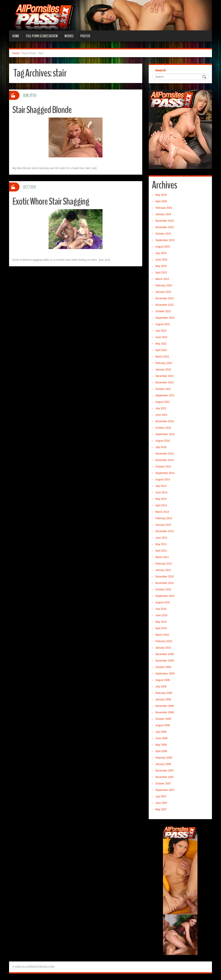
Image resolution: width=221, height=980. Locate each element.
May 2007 (161, 809)
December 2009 (165, 654)
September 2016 (165, 434)
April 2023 (161, 273)
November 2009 (165, 661)
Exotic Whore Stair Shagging (51, 201)
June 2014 (161, 492)
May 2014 (161, 499)
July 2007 (161, 797)
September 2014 (165, 473)
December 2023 (165, 221)
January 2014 (163, 525)
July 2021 (161, 408)
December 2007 (165, 771)
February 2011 (164, 564)
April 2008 (161, 751)
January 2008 (163, 764)
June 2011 (161, 538)
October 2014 (163, 467)
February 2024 (164, 208)
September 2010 (165, 596)
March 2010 (162, 635)
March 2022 (162, 357)
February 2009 (164, 693)
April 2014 (161, 505)
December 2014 (165, 454)
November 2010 (165, 583)
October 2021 (163, 389)
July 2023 (161, 253)
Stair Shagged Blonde (42, 110)
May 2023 (161, 266)
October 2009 (163, 667)
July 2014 (161, 486)
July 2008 (161, 732)
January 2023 (163, 292)
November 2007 (165, 777)
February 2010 (164, 641)
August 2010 (163, 602)
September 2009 (165, 674)
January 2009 (163, 699)
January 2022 (163, 370)
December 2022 (165, 298)
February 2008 (164, 758)
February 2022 (164, 363)
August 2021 (163, 402)
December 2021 (165, 376)
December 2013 (165, 531)
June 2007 (161, 803)
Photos (85, 36)
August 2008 (163, 725)
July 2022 (161, 331)
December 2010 (165, 577)
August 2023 (163, 247)
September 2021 (165, 395)
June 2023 (161, 260)
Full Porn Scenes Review (42, 36)
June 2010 (161, 615)
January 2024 (163, 214)
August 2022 (163, 324)
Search (161, 70)
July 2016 (161, 447)
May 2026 (161, 195)
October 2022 (163, 311)
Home (16, 36)
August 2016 (163, 441)
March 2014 (162, 512)
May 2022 (161, 344)
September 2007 (165, 790)
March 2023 (162, 279)
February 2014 (164, 518)
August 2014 (163, 480)
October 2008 (163, 719)
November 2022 (165, 305)
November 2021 (165, 383)
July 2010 (161, 609)
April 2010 (161, 628)
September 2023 (165, 240)
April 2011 (161, 551)
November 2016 (165, 421)
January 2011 (163, 570)
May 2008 (161, 745)
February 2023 (164, 285)
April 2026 (161, 201)
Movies (69, 36)
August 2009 (163, 680)
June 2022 (161, 337)
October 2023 (163, 234)
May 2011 (161, 544)
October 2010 (163, 590)
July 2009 (161, 687)
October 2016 (163, 428)
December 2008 (165, 706)
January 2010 (163, 648)
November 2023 (165, 227)
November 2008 (165, 712)
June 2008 (161, 738)
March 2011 (162, 557)
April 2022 (161, 350)
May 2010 (161, 622)
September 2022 (165, 318)
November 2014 (165, 460)
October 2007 (163, 784)
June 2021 (161, 415)
